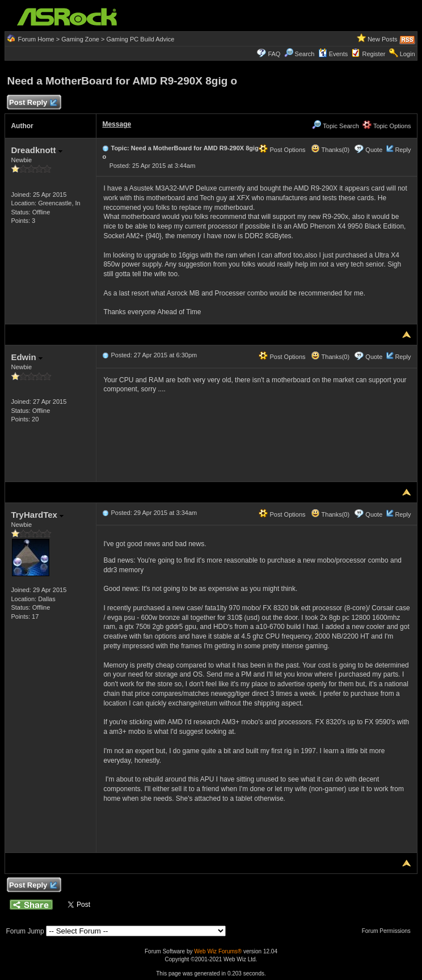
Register (374, 54)
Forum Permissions (389, 931)
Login (408, 54)
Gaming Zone (80, 39)
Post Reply (32, 103)
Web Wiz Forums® (218, 951)
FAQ (274, 54)
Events (333, 54)
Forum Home (36, 39)
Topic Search (335, 126)
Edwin (26, 357)
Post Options (282, 150)
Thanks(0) (330, 150)
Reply (403, 150)
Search (305, 54)
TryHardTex (37, 515)
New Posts (383, 39)
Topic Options (387, 126)
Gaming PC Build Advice (140, 39)
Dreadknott (36, 150)
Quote (374, 150)
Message (117, 124)
